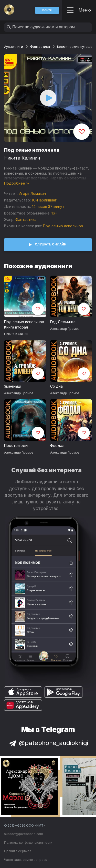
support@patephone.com (24, 834)
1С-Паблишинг (44, 200)
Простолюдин (17, 446)
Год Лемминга (63, 322)
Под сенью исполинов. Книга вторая (24, 324)
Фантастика (40, 47)
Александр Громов (65, 329)
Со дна (56, 386)
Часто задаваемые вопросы (26, 860)
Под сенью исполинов (63, 226)
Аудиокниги (14, 47)
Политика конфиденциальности (28, 843)
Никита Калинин (22, 158)
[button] (47, 10)
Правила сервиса (18, 851)
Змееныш (12, 386)
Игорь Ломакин (32, 193)
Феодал (57, 446)
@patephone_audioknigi (48, 743)
